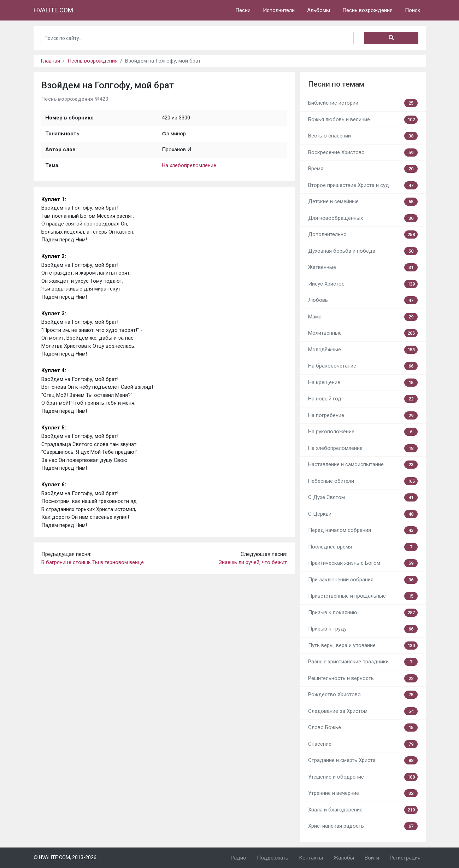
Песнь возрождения (367, 10)
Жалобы (344, 858)
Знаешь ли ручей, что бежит (253, 562)
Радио (239, 858)
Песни (243, 10)
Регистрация (405, 858)
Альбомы (319, 10)
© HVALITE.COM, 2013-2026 (65, 857)
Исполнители (279, 10)
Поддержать (273, 858)
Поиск (413, 10)
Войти (372, 858)
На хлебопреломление (189, 165)
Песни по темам (336, 84)
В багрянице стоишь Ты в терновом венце (93, 562)
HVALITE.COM (53, 10)
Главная (50, 61)
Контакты (311, 858)
